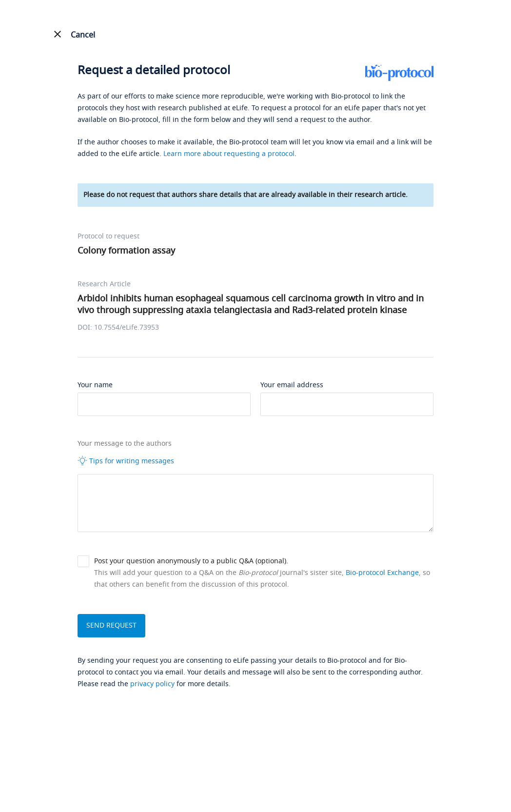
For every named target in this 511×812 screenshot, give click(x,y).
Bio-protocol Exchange (382, 573)
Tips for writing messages (126, 461)
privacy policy (152, 684)
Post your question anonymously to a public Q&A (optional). (191, 561)
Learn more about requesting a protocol (229, 154)
